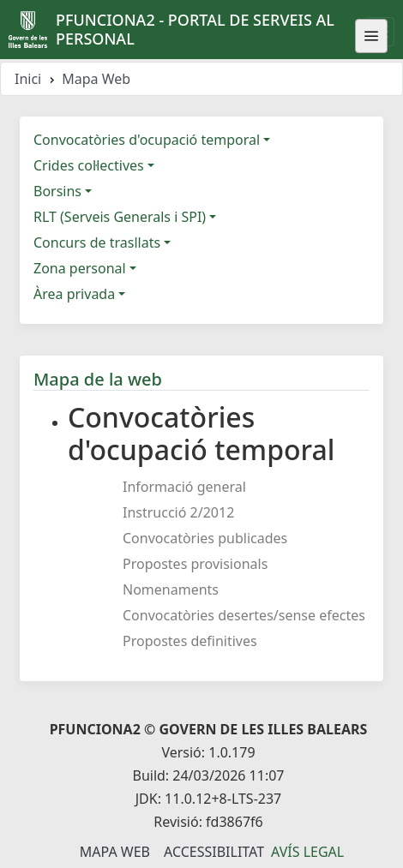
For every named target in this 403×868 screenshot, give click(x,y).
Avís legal (307, 852)
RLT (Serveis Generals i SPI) (120, 217)
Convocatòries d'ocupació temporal (147, 140)
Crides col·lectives (89, 165)
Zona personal (80, 268)
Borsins (57, 191)
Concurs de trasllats (97, 242)
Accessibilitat (214, 852)
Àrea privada (74, 294)
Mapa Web (115, 852)
